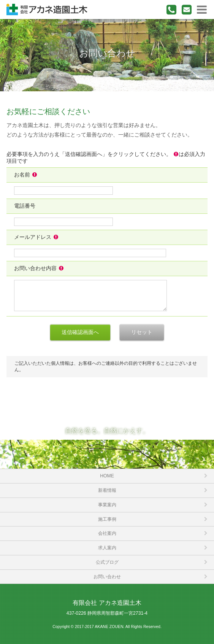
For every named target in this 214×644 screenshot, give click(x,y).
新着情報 (107, 490)
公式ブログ (107, 562)
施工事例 (107, 519)
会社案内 (107, 533)
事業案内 (107, 505)
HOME (107, 476)
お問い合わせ (107, 577)
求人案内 (107, 548)
